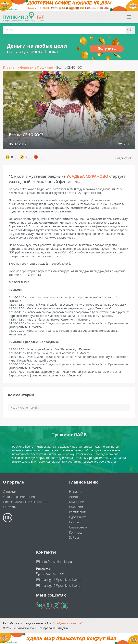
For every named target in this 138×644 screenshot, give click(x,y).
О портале (11, 492)
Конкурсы (76, 532)
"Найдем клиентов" (68, 623)
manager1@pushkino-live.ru (61, 580)
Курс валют (77, 517)
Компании (77, 502)
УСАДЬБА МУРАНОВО (87, 176)
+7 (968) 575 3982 (54, 574)
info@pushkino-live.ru (57, 562)
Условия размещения (19, 497)
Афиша (74, 497)
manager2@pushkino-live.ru (61, 586)
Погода (74, 522)
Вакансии (76, 507)
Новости (75, 492)
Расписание (78, 512)
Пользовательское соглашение (26, 502)
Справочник (78, 527)
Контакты (10, 507)
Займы (74, 537)
